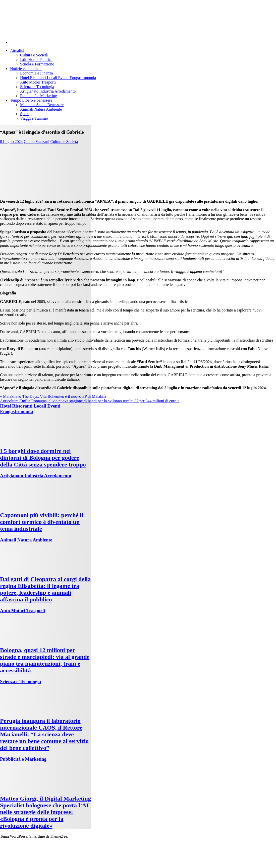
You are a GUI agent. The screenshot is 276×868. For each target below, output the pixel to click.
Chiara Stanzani (37, 142)
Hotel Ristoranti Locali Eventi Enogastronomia (58, 78)
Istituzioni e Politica (36, 60)
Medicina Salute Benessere (42, 105)
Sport (24, 114)
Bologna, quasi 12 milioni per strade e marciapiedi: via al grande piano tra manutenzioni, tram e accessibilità (45, 660)
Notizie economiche (26, 69)
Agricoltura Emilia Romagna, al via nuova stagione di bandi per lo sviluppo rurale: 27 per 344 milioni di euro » (90, 401)
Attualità (17, 51)
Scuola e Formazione (37, 64)
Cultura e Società (34, 55)
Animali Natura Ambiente (41, 109)
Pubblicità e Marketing (39, 96)
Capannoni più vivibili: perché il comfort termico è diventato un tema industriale (42, 522)
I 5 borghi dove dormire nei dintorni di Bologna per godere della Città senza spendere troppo (43, 458)
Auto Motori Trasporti (38, 82)
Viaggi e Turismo (34, 118)
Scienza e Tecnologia (37, 87)
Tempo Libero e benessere (31, 100)
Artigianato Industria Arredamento (48, 91)
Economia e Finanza (37, 73)
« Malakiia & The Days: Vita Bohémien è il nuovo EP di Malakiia (53, 396)
